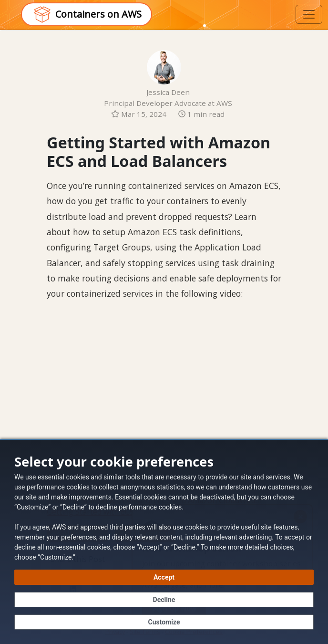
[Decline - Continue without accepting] (164, 600)
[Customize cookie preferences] (164, 622)
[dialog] (164, 542)
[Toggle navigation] (309, 14)
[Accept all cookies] (164, 577)
